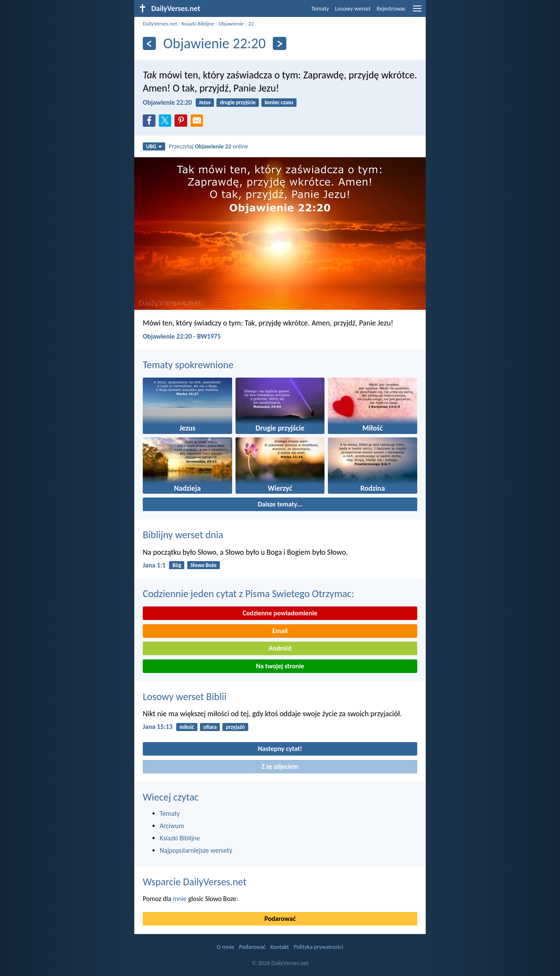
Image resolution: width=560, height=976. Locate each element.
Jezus (205, 102)
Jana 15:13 (158, 727)
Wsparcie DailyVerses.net (195, 882)
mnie (180, 899)
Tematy (320, 9)
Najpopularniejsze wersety (196, 850)
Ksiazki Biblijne (198, 24)
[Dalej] (279, 43)
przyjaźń (235, 727)
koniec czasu (279, 102)
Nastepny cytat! (280, 749)
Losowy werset (353, 9)
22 (251, 24)
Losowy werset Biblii (184, 697)
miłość (187, 727)
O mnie (226, 947)
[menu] (417, 12)
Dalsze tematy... (280, 504)
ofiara (210, 727)
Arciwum (172, 826)
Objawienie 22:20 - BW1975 (182, 336)
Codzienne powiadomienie (280, 613)
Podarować (280, 919)
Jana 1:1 (154, 565)
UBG (154, 146)
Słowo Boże (203, 565)
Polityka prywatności (318, 947)
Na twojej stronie (280, 666)
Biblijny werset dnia (183, 535)
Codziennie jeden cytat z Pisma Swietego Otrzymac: (248, 594)
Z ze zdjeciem (280, 766)
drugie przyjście (238, 102)
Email (280, 631)
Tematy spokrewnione (188, 365)
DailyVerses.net (160, 24)
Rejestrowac (391, 9)
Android (280, 648)
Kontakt (280, 947)
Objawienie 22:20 (167, 102)
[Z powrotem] (149, 43)
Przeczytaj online (209, 146)
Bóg (177, 565)
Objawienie (231, 24)
